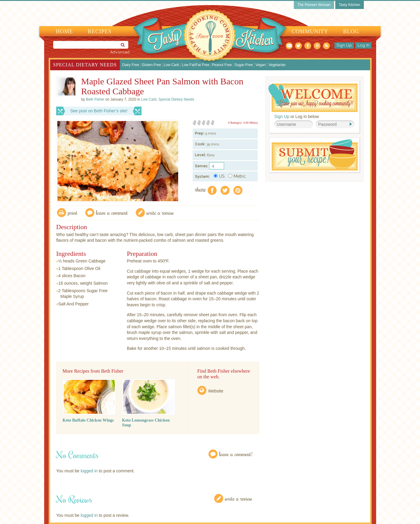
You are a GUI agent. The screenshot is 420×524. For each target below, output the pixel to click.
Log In (364, 45)
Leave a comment (112, 212)
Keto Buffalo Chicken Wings (88, 420)
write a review (160, 212)
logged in (89, 471)
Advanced (120, 52)
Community (310, 32)
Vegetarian (277, 65)
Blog (351, 32)
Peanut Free (222, 65)
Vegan (260, 65)
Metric (237, 176)
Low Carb (171, 65)
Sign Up (344, 45)
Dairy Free (131, 65)
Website (216, 391)
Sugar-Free (244, 65)
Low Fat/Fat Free (195, 65)
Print (73, 212)
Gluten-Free (151, 65)
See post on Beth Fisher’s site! (99, 111)
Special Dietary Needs (85, 65)
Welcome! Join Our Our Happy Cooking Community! (313, 98)
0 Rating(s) (235, 123)
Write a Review (239, 498)
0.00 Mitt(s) (251, 123)
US (219, 176)
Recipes (100, 32)
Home (64, 32)
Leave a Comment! (236, 454)
